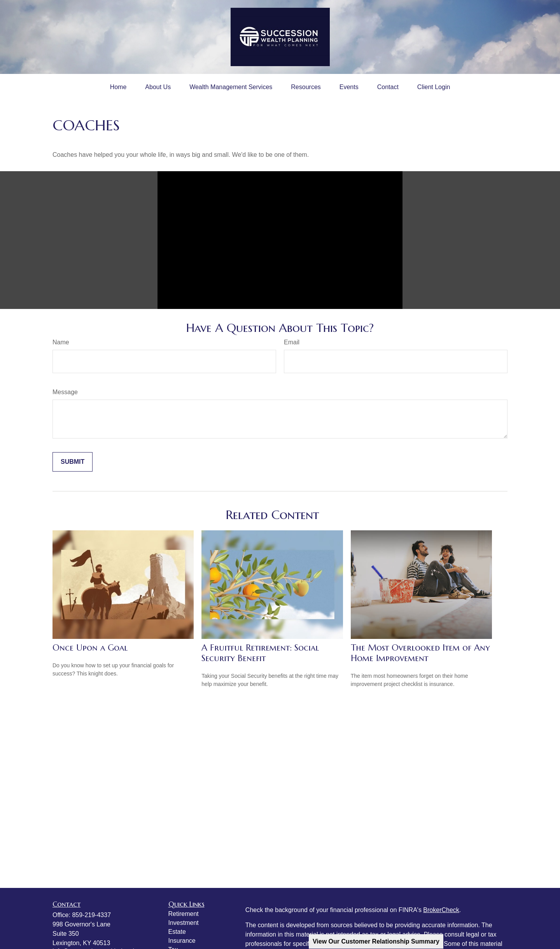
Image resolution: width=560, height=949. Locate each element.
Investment (184, 923)
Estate (177, 932)
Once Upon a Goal (90, 648)
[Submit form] (73, 462)
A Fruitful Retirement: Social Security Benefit (260, 653)
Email (292, 342)
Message (65, 392)
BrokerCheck (441, 910)
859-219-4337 (91, 915)
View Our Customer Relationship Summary (376, 941)
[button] (118, 87)
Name (61, 342)
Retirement (184, 914)
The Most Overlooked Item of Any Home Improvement (420, 653)
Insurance (182, 941)
